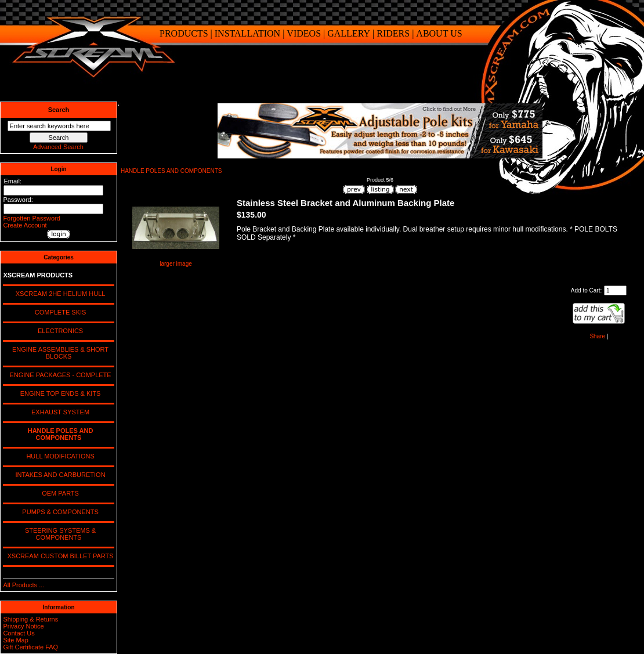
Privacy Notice (23, 626)
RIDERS (393, 33)
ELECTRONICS (59, 331)
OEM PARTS (59, 493)
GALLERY (349, 33)
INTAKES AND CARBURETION (58, 475)
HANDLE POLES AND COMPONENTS (171, 171)
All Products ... (23, 585)
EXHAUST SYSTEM (59, 412)
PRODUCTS (184, 33)
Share (597, 336)
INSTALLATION (247, 33)
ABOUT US (439, 33)
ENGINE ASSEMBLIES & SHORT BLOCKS (59, 353)
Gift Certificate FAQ (30, 647)
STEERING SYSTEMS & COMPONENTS (59, 534)
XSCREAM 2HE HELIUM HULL (59, 294)
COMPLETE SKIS (59, 312)
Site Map (15, 640)
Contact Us (19, 633)
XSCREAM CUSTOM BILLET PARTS (58, 556)
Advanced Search (58, 147)
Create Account (25, 225)
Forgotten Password (31, 218)
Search (59, 110)
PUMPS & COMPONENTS (59, 512)
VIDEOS (304, 33)
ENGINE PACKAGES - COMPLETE (58, 375)
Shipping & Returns (30, 619)
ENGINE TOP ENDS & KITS (59, 393)
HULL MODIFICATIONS (58, 456)
